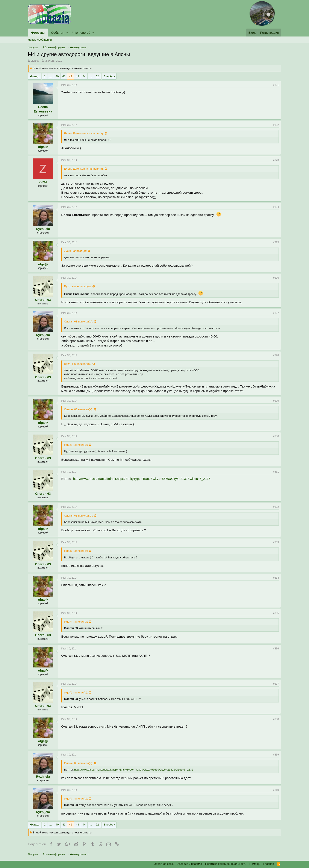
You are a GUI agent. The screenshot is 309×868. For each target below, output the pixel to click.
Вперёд (108, 76)
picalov (35, 61)
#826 (276, 278)
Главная (269, 864)
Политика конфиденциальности (226, 864)
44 (84, 76)
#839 (276, 755)
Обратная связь (164, 864)
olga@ (43, 147)
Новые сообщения (40, 40)
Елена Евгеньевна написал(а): (84, 133)
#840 (276, 790)
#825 (276, 242)
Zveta (43, 182)
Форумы (38, 33)
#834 (276, 578)
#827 (276, 313)
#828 (276, 355)
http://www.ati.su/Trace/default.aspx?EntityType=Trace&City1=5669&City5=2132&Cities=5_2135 (142, 479)
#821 (276, 85)
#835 (276, 613)
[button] (67, 33)
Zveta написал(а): (76, 251)
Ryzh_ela (43, 229)
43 (77, 76)
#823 (276, 160)
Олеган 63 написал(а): (79, 322)
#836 (276, 649)
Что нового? (81, 33)
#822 (276, 125)
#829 (276, 401)
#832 (276, 507)
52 (97, 76)
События (58, 33)
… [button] (51, 76)
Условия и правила (190, 864)
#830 (276, 436)
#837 (276, 684)
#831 (276, 472)
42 (71, 76)
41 (64, 76)
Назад (35, 76)
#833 (276, 542)
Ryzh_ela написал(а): (78, 286)
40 (57, 76)
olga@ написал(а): (76, 445)
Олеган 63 (43, 300)
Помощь (255, 864)
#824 (276, 207)
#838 (276, 719)
